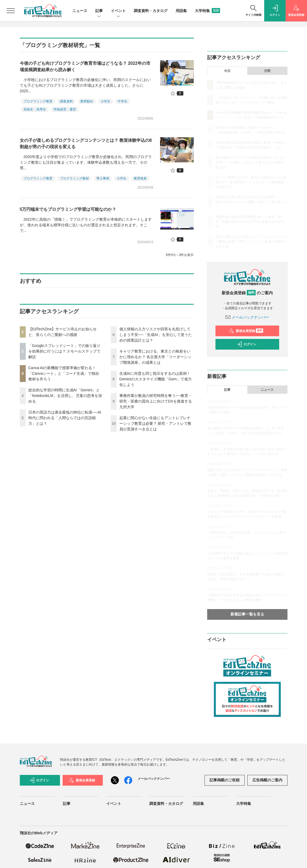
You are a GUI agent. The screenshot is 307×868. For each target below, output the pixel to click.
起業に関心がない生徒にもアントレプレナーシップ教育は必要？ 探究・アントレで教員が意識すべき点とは (156, 423)
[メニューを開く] (11, 11)
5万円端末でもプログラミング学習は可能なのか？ (68, 209)
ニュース (80, 11)
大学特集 (207, 11)
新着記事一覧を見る (247, 614)
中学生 (123, 101)
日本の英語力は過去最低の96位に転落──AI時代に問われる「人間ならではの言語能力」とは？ (65, 418)
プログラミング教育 (38, 101)
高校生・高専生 (35, 109)
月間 (267, 71)
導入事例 (103, 178)
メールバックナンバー (247, 317)
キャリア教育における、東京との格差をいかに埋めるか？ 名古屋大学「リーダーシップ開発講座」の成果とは (156, 357)
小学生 (105, 101)
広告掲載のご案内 (267, 780)
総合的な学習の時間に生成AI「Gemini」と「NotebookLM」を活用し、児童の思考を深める (65, 396)
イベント (118, 11)
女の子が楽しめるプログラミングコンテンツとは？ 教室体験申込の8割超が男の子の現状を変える (86, 144)
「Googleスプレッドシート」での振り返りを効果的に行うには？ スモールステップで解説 (65, 351)
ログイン (247, 344)
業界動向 (87, 101)
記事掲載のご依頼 (225, 780)
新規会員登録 (246, 331)
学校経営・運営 (65, 109)
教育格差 (140, 178)
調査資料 (66, 101)
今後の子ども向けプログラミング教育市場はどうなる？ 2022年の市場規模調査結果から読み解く (85, 66)
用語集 (181, 11)
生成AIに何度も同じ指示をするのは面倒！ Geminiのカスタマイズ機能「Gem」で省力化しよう (156, 379)
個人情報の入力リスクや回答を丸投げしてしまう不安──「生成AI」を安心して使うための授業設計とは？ (156, 335)
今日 (227, 71)
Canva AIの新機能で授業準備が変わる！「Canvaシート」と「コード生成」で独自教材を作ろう (64, 373)
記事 (99, 11)
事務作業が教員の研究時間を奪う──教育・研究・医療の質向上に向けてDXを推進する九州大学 (156, 401)
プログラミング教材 (74, 178)
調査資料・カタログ (151, 11)
